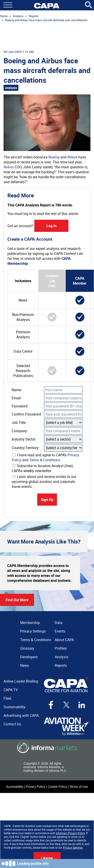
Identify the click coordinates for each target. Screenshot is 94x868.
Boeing (54, 157)
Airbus (72, 157)
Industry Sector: (24, 439)
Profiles (61, 648)
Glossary (27, 648)
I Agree (47, 858)
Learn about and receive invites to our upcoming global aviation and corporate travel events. (44, 482)
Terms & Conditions (45, 460)
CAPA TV (11, 690)
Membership (30, 623)
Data (59, 623)
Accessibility (15, 787)
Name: (17, 390)
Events (60, 631)
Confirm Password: (27, 414)
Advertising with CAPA (21, 715)
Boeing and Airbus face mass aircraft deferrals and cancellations (46, 20)
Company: (20, 431)
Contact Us (12, 724)
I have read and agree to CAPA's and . (45, 457)
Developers (29, 657)
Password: (20, 406)
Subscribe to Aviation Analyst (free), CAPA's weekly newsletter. (43, 468)
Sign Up (47, 500)
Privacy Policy (36, 787)
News (25, 665)
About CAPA (64, 640)
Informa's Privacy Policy (70, 833)
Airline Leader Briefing (21, 681)
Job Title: (19, 423)
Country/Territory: (26, 448)
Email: (17, 398)
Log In (51, 226)
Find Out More (17, 600)
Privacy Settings (73, 847)
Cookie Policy (57, 787)
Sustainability (14, 707)
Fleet (7, 698)
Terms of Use (79, 787)
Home (4, 16)
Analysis (18, 16)
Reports (34, 16)
